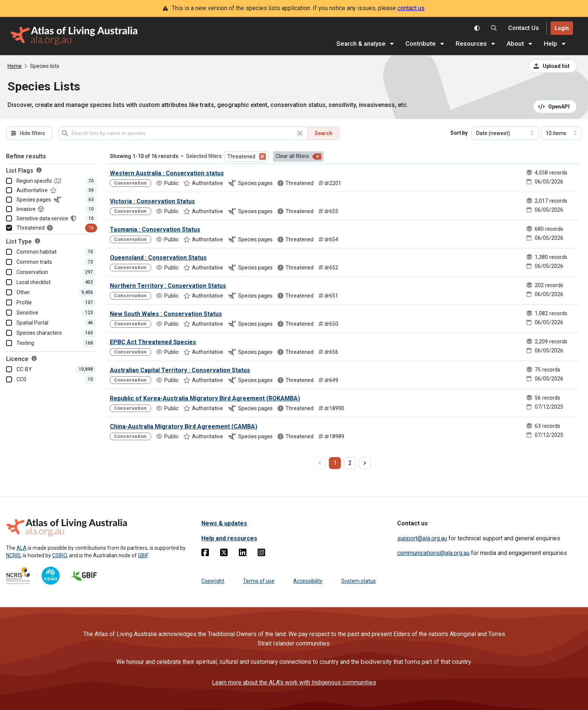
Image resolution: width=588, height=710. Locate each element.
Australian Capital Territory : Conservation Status (180, 370)
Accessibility (308, 581)
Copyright (213, 581)
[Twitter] (224, 554)
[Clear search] (300, 133)
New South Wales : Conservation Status (166, 314)
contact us (411, 8)
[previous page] (320, 463)
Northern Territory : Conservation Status (168, 286)
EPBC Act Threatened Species (153, 342)
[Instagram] (261, 554)
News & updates (224, 523)
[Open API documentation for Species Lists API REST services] (555, 107)
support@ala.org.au (422, 538)
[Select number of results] (561, 133)
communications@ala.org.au (433, 553)
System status (358, 581)
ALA (22, 548)
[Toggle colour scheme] (477, 28)
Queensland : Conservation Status (158, 258)
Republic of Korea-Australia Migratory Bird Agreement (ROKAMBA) (205, 398)
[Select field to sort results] (505, 133)
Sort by (459, 133)
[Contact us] (523, 28)
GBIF (143, 555)
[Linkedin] (243, 554)
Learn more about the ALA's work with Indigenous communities (294, 682)
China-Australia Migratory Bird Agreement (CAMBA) (184, 426)
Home (15, 66)
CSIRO (59, 555)
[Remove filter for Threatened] (262, 156)
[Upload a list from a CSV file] (553, 66)
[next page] (365, 463)
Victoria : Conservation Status (152, 201)
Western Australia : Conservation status (167, 173)
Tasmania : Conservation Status (155, 229)
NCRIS (13, 555)
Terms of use (259, 581)
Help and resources (229, 538)
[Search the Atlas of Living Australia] (494, 28)
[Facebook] (205, 554)
